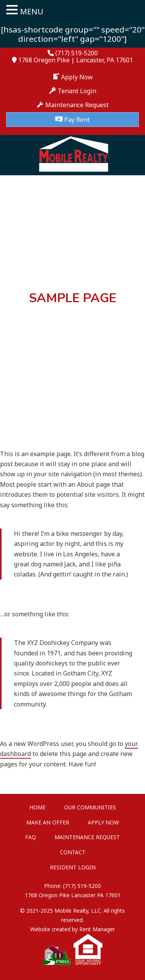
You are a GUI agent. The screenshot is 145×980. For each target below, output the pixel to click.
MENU (32, 11)
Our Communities (90, 807)
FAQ (31, 837)
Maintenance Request (87, 837)
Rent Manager (97, 929)
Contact (73, 852)
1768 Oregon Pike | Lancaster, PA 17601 (76, 60)
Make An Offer (48, 822)
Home (38, 807)
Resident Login (73, 867)
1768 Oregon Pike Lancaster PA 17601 (73, 895)
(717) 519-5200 (77, 53)
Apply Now (103, 822)
